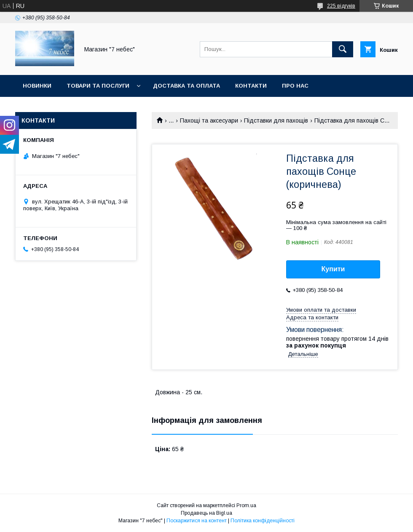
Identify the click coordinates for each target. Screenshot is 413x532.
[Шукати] (343, 49)
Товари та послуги (98, 86)
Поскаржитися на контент (197, 521)
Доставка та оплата (186, 86)
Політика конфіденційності (263, 521)
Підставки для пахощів (276, 120)
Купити (333, 269)
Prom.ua (246, 505)
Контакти (251, 86)
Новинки (37, 86)
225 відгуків (341, 6)
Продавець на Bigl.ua (206, 513)
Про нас (295, 86)
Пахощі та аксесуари (209, 120)
